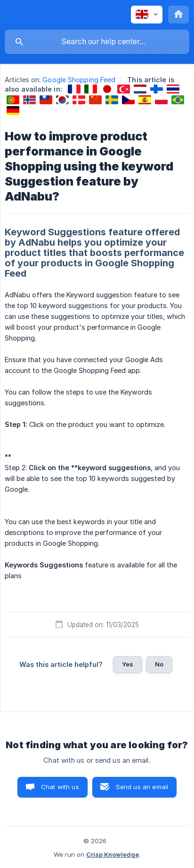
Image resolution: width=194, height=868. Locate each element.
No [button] (159, 664)
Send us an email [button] (142, 787)
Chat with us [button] (60, 787)
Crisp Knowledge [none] (113, 854)
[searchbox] (97, 42)
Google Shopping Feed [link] (79, 80)
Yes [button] (128, 664)
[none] (147, 15)
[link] (74, 89)
